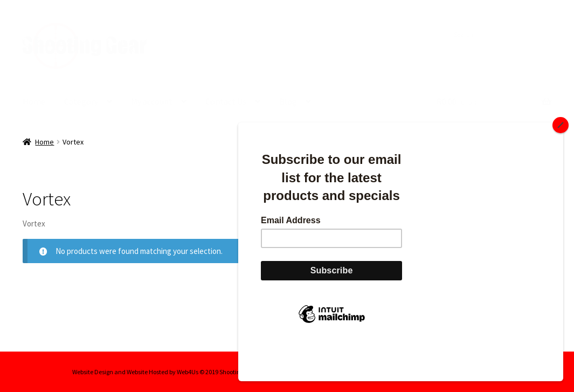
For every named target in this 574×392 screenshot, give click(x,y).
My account (152, 101)
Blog (288, 101)
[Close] (561, 161)
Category (81, 101)
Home (34, 101)
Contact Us (226, 101)
